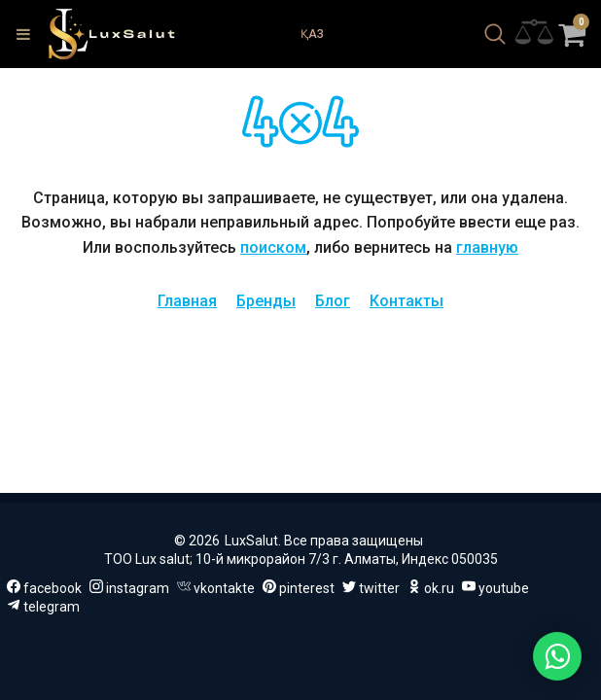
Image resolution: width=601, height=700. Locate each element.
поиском (273, 247)
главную (487, 247)
